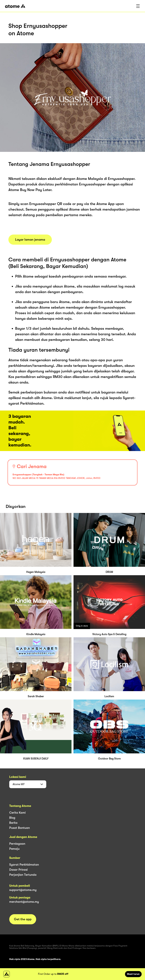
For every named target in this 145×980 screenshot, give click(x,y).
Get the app (23, 919)
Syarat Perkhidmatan (24, 865)
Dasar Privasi (18, 870)
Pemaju (14, 849)
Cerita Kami (17, 813)
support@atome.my (23, 890)
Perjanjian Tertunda (23, 875)
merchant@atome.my (24, 902)
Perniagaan (17, 844)
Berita (13, 823)
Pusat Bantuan (20, 828)
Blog (12, 818)
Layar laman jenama (30, 240)
